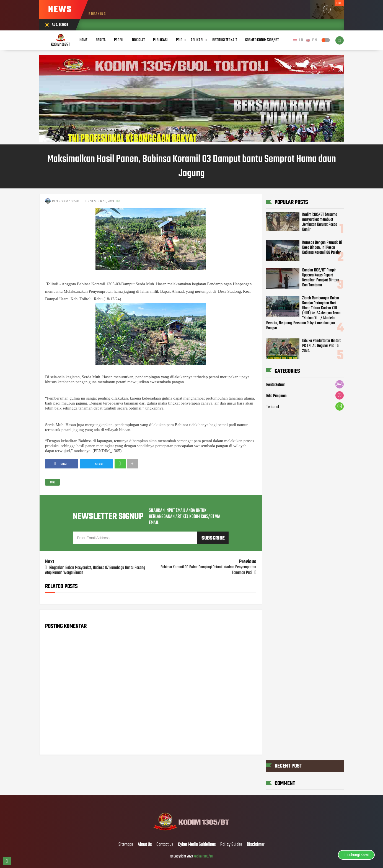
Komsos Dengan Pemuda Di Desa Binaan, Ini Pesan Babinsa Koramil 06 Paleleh (322, 248)
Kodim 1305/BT (203, 857)
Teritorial (273, 407)
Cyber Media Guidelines (197, 845)
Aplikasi (197, 40)
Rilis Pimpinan (276, 396)
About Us (145, 845)
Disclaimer (256, 845)
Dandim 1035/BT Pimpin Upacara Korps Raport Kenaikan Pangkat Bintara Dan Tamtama (321, 278)
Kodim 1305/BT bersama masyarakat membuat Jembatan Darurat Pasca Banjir (320, 222)
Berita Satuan (276, 385)
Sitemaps (126, 845)
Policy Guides (231, 845)
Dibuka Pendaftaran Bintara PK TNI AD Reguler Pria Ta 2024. (322, 346)
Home (83, 40)
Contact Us (165, 845)
